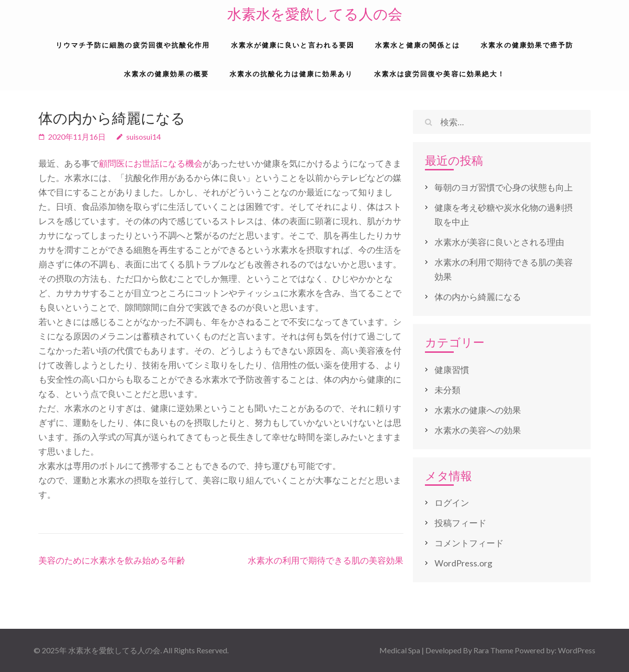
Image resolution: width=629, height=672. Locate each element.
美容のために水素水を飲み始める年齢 (112, 560)
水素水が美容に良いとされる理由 (499, 242)
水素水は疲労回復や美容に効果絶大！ (440, 74)
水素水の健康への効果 (478, 410)
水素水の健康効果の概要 (166, 74)
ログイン (452, 503)
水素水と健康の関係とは (417, 45)
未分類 (448, 390)
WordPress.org (463, 563)
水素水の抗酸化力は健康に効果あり (291, 74)
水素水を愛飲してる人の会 (315, 14)
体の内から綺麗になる (478, 297)
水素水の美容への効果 (478, 430)
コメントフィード (469, 543)
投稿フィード (460, 523)
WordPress (577, 650)
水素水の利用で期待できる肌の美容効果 (326, 560)
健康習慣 (452, 370)
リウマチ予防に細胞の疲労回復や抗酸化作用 (133, 45)
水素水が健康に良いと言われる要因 (293, 45)
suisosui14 (144, 137)
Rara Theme (493, 650)
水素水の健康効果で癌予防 (527, 45)
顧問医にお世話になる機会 (151, 163)
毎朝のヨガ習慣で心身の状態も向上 (504, 187)
